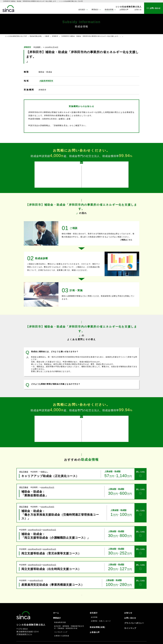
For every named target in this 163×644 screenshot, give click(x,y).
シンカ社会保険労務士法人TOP (16, 36)
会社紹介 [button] (82, 10)
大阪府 (47, 36)
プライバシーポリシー (134, 614)
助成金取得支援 (60, 613)
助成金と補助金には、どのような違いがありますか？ (55, 348)
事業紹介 (57, 609)
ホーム (56, 604)
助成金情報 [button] (109, 10)
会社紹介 (94, 604)
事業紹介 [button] (95, 10)
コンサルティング (61, 623)
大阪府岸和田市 (46, 81)
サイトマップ (130, 619)
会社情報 (94, 608)
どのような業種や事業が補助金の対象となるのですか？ (56, 380)
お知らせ (138, 10)
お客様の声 (124, 10)
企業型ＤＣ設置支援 (62, 627)
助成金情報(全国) (36, 36)
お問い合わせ (130, 609)
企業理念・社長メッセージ (101, 612)
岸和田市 (55, 36)
